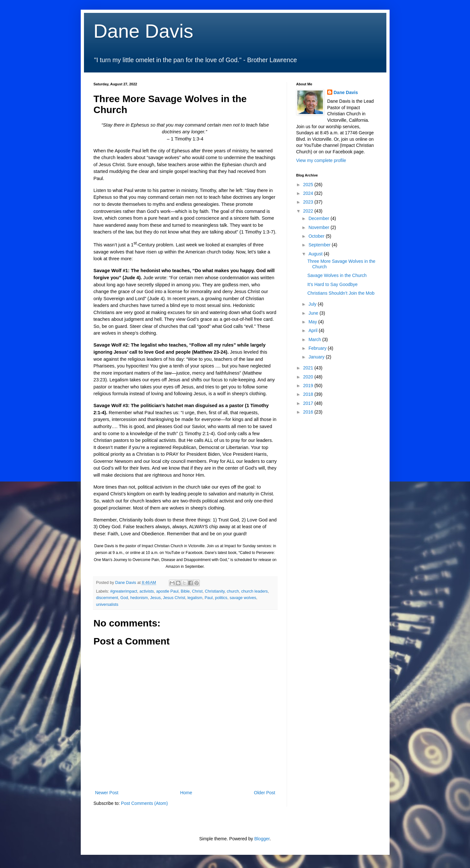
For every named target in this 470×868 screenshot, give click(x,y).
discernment (107, 598)
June (314, 313)
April (314, 330)
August (316, 254)
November (319, 227)
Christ (197, 591)
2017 (309, 403)
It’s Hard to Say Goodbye (332, 284)
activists (147, 591)
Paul (209, 598)
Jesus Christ (174, 598)
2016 (309, 412)
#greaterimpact (124, 591)
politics (221, 598)
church (233, 591)
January (317, 357)
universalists (107, 605)
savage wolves (243, 598)
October (317, 236)
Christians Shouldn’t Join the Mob (341, 293)
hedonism (139, 598)
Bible (185, 591)
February (318, 348)
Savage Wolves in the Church (337, 275)
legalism (195, 598)
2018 (309, 394)
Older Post (264, 793)
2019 (309, 386)
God (124, 598)
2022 (309, 211)
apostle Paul (167, 591)
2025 (309, 185)
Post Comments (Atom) (144, 803)
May (313, 322)
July (313, 304)
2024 (309, 193)
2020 (309, 377)
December (319, 218)
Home (186, 793)
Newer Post (107, 793)
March (315, 339)
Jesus (156, 598)
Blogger (262, 839)
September (320, 245)
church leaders (255, 591)
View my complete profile (321, 160)
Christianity (215, 591)
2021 (309, 368)
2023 (309, 202)
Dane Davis (143, 31)
